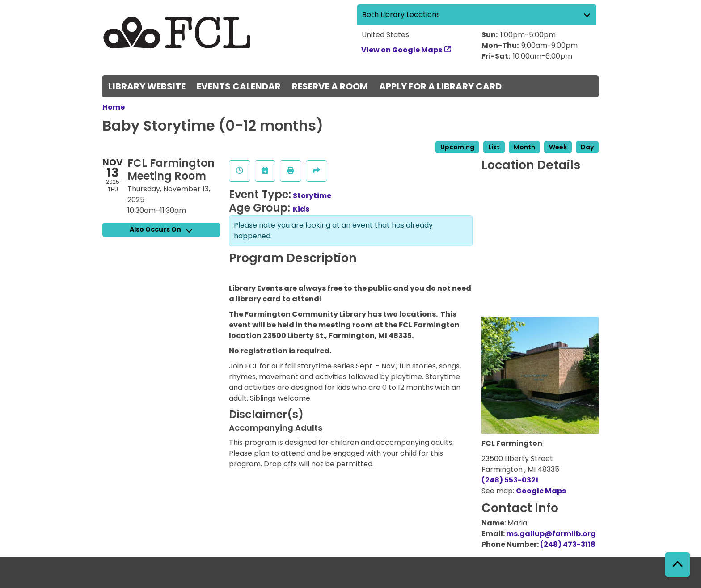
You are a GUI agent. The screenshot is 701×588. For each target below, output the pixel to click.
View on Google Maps (402, 50)
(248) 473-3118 (568, 544)
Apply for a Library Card (440, 86)
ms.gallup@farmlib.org (551, 534)
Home (114, 107)
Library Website (147, 86)
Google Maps (541, 491)
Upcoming (457, 147)
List (494, 147)
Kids (301, 209)
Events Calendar (239, 86)
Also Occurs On (161, 229)
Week (558, 147)
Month (524, 147)
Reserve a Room (330, 86)
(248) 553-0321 (510, 480)
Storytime (312, 196)
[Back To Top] (678, 565)
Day (587, 147)
